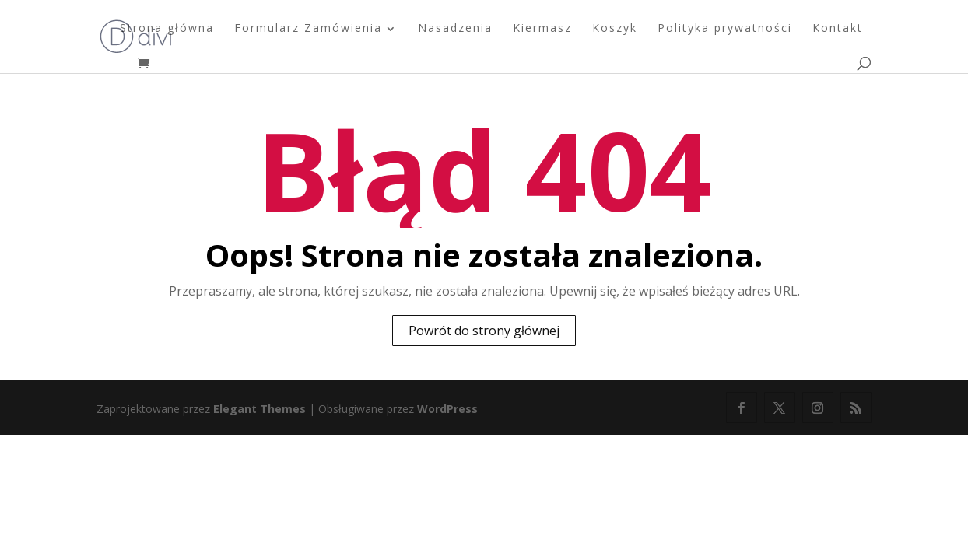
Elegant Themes (260, 409)
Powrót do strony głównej (484, 331)
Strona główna (167, 29)
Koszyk (615, 29)
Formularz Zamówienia (308, 29)
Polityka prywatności (725, 29)
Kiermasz (542, 29)
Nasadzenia (455, 29)
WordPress (447, 409)
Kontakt (838, 29)
